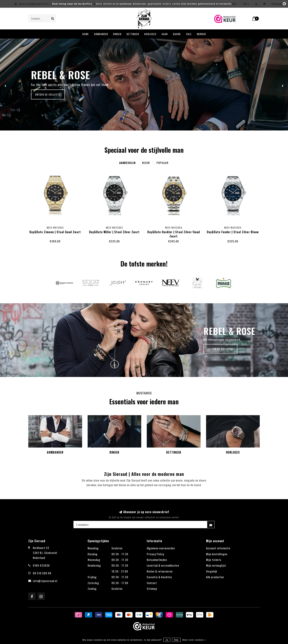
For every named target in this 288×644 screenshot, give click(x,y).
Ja (167, 640)
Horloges (150, 34)
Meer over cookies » (194, 640)
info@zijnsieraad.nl (45, 581)
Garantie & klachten (159, 577)
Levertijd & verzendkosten (163, 565)
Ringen (117, 34)
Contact (152, 583)
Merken (201, 34)
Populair (162, 163)
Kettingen (133, 34)
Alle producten (215, 577)
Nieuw (146, 163)
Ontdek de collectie (48, 94)
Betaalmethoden (157, 560)
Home (85, 34)
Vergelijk (212, 571)
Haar (165, 34)
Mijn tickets (214, 560)
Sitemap (152, 588)
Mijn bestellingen (217, 554)
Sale (189, 34)
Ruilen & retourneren (160, 571)
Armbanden (101, 34)
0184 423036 (41, 565)
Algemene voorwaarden (161, 548)
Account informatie (218, 548)
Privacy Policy (155, 554)
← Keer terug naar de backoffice (71, 4)
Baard (177, 34)
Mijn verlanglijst (216, 565)
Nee (176, 640)
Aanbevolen (127, 163)
